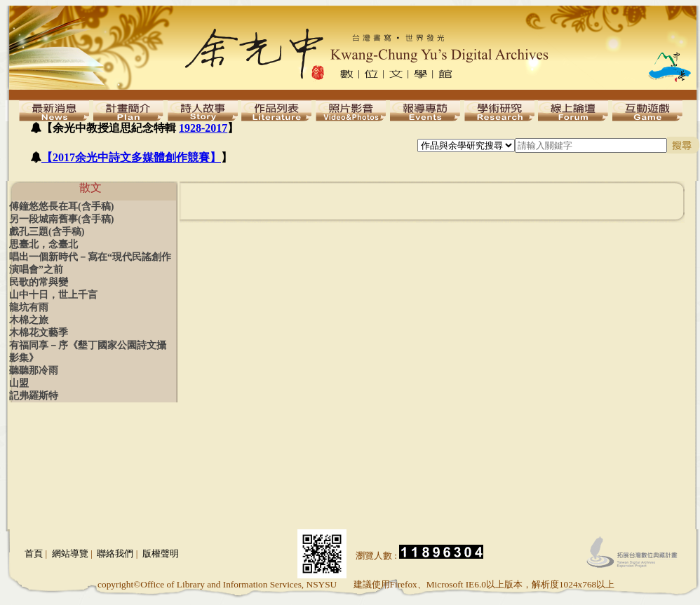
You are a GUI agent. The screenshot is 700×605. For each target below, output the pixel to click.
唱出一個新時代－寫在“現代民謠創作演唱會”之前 (90, 263)
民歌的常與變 (39, 282)
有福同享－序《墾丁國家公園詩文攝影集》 (88, 352)
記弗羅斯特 (34, 396)
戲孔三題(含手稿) (47, 232)
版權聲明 (161, 553)
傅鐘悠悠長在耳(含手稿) (61, 206)
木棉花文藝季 (39, 333)
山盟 (19, 383)
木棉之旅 (29, 320)
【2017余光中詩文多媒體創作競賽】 (131, 157)
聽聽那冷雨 (34, 371)
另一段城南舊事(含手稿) (61, 219)
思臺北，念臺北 (43, 244)
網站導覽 (70, 553)
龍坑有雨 (29, 307)
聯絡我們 (115, 553)
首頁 (34, 553)
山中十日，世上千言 (53, 295)
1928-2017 (203, 128)
